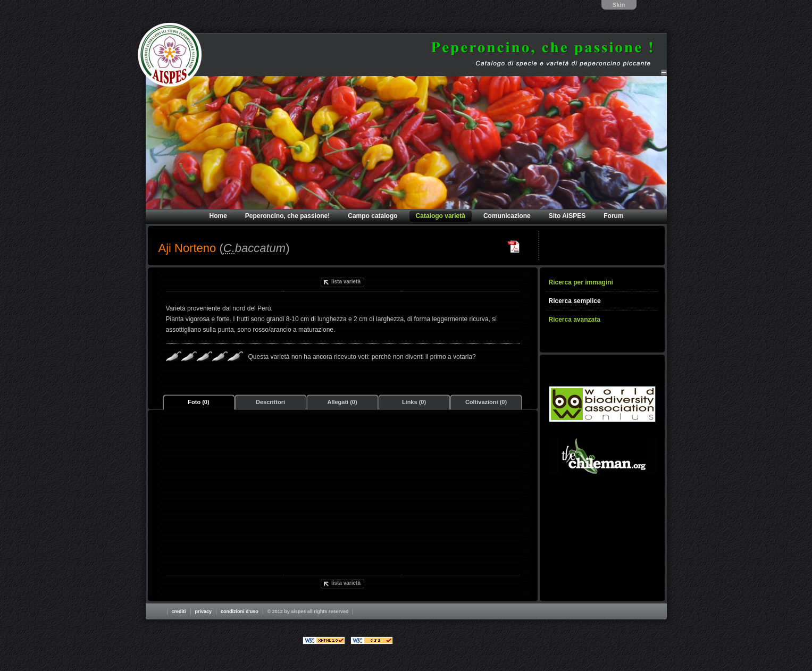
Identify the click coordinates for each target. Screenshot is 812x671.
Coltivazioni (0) (486, 402)
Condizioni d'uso (240, 611)
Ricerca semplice (575, 301)
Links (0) (414, 402)
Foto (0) (198, 402)
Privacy (204, 611)
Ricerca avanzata (575, 320)
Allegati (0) (342, 402)
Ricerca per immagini (581, 282)
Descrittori (270, 402)
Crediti (179, 611)
